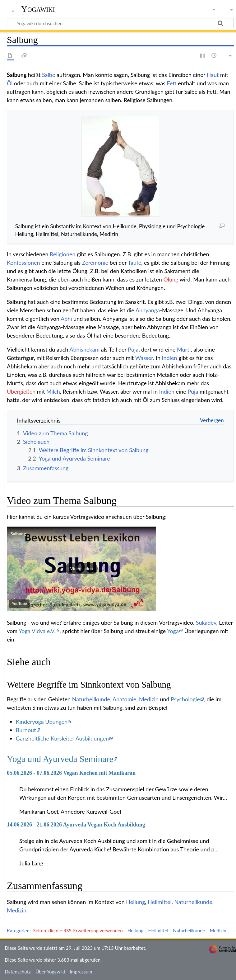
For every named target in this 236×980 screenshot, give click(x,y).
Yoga (173, 631)
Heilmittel (160, 902)
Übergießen (21, 391)
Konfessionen (23, 263)
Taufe (134, 263)
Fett (171, 83)
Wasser (144, 358)
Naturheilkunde (91, 699)
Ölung (171, 279)
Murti (184, 349)
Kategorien (18, 930)
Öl (10, 83)
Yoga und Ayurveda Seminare (60, 759)
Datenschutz (18, 972)
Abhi (66, 319)
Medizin (149, 699)
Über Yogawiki (50, 972)
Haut (213, 75)
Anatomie (124, 699)
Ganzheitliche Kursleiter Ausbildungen (62, 738)
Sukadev (206, 623)
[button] (81, 569)
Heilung (135, 902)
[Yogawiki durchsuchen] (120, 23)
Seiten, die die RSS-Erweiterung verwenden (78, 930)
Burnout (26, 730)
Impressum (81, 972)
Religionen (62, 254)
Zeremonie (95, 263)
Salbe (49, 75)
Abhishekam (84, 349)
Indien (170, 358)
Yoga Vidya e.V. (37, 631)
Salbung (18, 534)
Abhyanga (148, 310)
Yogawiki (38, 9)
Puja (133, 349)
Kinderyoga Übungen (42, 722)
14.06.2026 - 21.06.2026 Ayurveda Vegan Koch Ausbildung (76, 825)
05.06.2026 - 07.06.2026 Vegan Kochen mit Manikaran (71, 773)
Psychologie (185, 699)
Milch (53, 391)
